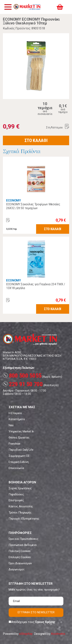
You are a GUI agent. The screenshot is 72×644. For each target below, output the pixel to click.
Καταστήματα (17, 419)
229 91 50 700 (23, 384)
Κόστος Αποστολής (21, 506)
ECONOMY (14, 200)
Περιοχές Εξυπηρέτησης (24, 519)
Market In (27, 7)
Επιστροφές (16, 500)
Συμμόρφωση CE (19, 456)
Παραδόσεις (16, 494)
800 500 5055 (22, 376)
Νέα (11, 425)
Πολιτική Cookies (20, 551)
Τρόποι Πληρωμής (20, 513)
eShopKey (26, 634)
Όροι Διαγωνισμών (20, 563)
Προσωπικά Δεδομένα (22, 545)
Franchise (14, 444)
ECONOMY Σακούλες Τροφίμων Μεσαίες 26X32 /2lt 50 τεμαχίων (33, 206)
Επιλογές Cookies (20, 557)
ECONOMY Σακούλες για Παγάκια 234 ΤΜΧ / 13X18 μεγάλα (36, 286)
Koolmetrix (58, 634)
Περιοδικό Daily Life (21, 450)
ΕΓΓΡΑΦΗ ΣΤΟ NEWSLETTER (36, 612)
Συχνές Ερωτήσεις (20, 488)
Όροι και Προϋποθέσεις (23, 539)
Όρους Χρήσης (45, 622)
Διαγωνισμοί (16, 569)
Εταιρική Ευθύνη (19, 462)
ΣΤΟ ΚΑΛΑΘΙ (36, 140)
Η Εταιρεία (15, 413)
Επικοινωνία (16, 468)
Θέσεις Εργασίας (19, 438)
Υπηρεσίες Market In (21, 431)
